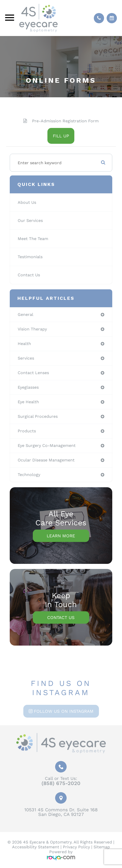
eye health (28, 402)
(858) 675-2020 (61, 783)
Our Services (30, 221)
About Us (27, 202)
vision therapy (32, 329)
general (26, 314)
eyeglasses (28, 387)
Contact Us (29, 275)
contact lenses (33, 373)
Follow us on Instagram (64, 711)
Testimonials (30, 257)
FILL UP (61, 136)
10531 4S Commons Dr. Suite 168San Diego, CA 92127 (61, 812)
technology (29, 475)
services (26, 358)
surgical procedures (38, 416)
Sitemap (102, 847)
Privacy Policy (76, 847)
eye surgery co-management (47, 445)
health (24, 344)
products (27, 431)
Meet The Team (33, 239)
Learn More (61, 536)
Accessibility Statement (36, 847)
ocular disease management (46, 460)
